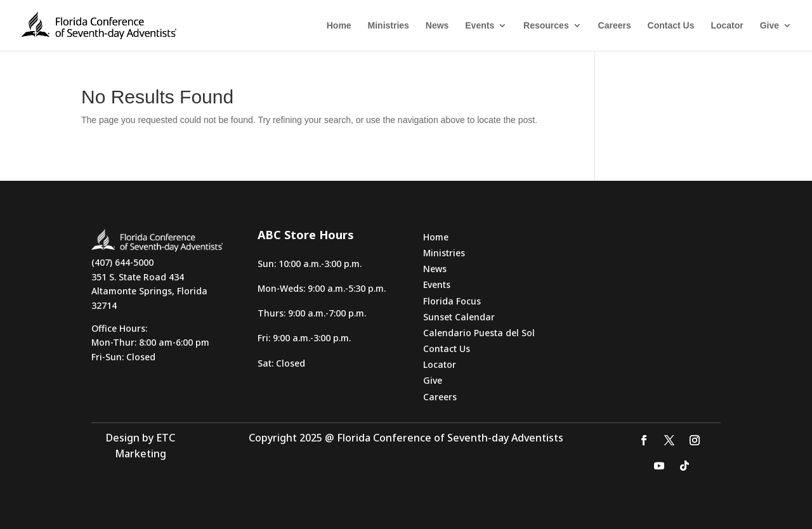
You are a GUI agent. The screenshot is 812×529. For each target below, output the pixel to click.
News (437, 26)
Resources (546, 26)
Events (480, 26)
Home (339, 26)
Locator (727, 26)
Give (769, 26)
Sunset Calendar (459, 317)
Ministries (389, 26)
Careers (615, 26)
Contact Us (671, 26)
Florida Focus (452, 301)
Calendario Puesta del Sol (479, 333)
